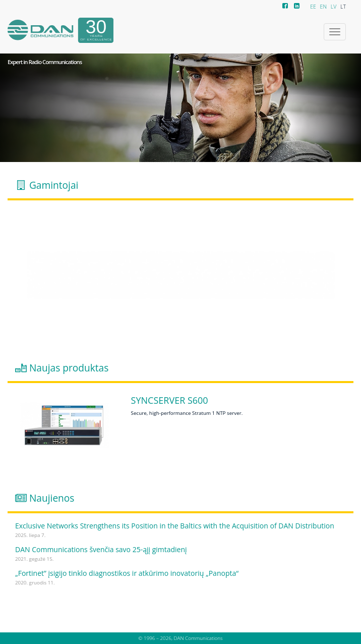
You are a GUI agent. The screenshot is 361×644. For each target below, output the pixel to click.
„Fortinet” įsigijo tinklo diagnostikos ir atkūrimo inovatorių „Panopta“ (127, 573)
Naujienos (52, 498)
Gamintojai (54, 185)
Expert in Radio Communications (45, 62)
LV (334, 7)
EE (313, 7)
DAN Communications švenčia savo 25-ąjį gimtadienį (101, 549)
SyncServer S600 (170, 401)
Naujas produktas (69, 368)
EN (323, 7)
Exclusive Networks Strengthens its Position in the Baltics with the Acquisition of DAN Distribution (175, 526)
